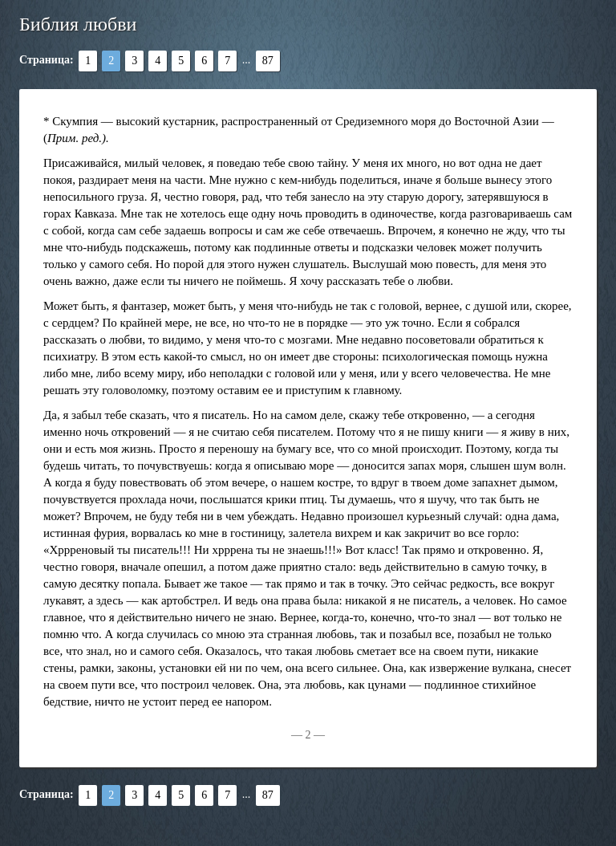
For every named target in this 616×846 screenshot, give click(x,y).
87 (268, 61)
